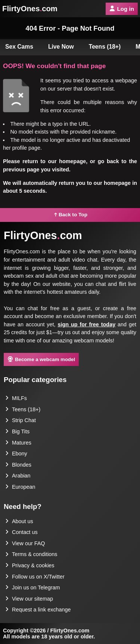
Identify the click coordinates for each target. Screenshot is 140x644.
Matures (18, 443)
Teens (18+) (105, 47)
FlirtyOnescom (30, 9)
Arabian (18, 476)
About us (19, 521)
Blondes (18, 465)
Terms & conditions (31, 554)
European (20, 487)
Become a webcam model (41, 359)
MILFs (16, 398)
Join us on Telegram (33, 587)
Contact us (21, 532)
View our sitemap (29, 599)
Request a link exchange (38, 610)
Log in (122, 9)
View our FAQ (25, 543)
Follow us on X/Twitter (35, 577)
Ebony (16, 454)
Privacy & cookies (30, 565)
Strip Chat (21, 420)
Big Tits (17, 431)
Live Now (61, 47)
